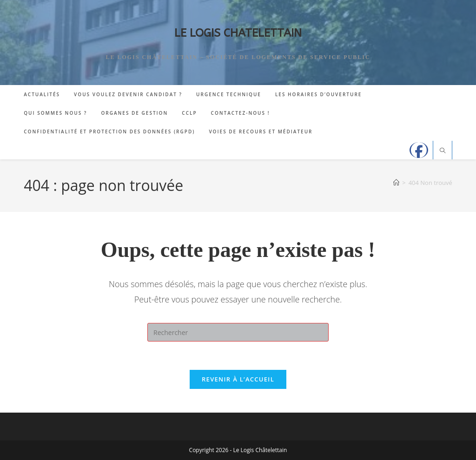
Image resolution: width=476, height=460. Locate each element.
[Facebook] (419, 150)
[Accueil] (396, 183)
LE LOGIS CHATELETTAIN (238, 33)
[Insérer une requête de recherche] (238, 332)
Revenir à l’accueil (238, 379)
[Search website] (443, 151)
